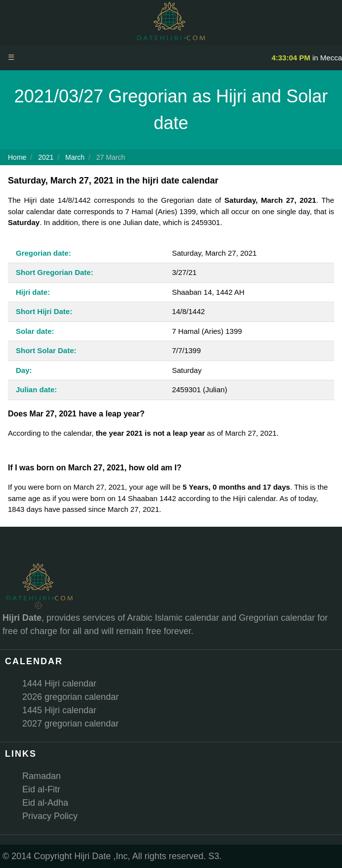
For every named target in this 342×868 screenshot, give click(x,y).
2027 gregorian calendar (70, 724)
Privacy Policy (50, 816)
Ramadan (42, 776)
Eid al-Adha (45, 803)
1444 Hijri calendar (59, 684)
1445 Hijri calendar (59, 710)
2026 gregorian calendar (70, 697)
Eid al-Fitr (41, 789)
